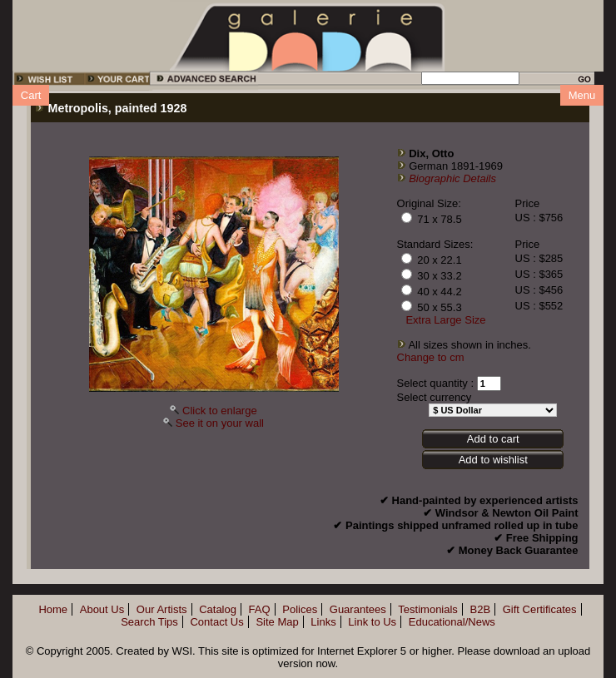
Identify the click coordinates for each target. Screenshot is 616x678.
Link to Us (372, 622)
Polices (300, 609)
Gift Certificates (540, 609)
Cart (31, 95)
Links (323, 622)
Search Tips (149, 622)
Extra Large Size (445, 320)
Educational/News (452, 622)
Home (53, 609)
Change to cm (431, 357)
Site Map (277, 622)
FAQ (260, 609)
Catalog (218, 609)
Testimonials (428, 609)
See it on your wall (220, 423)
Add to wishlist (493, 460)
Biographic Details (452, 178)
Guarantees (358, 609)
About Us (102, 609)
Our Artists (162, 609)
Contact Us (216, 622)
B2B (481, 609)
